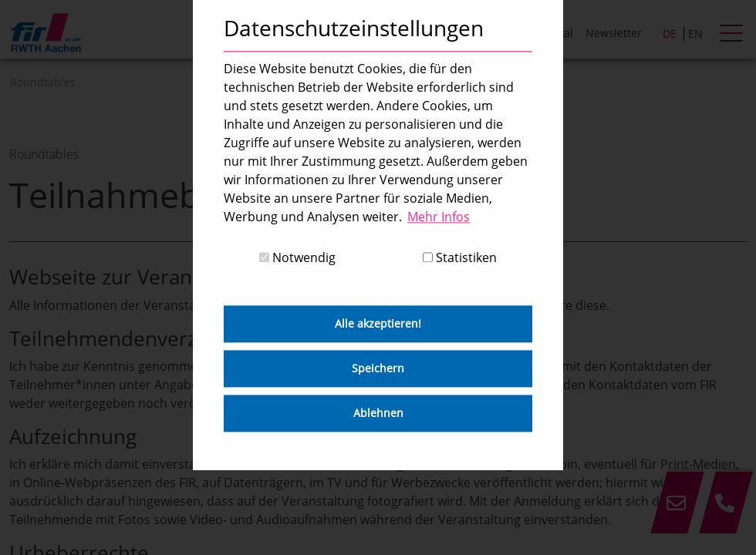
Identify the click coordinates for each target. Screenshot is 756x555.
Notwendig (297, 258)
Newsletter (614, 33)
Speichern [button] (378, 369)
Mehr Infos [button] (439, 217)
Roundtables (43, 82)
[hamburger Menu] (733, 35)
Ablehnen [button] (378, 414)
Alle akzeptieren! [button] (378, 324)
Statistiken (460, 258)
